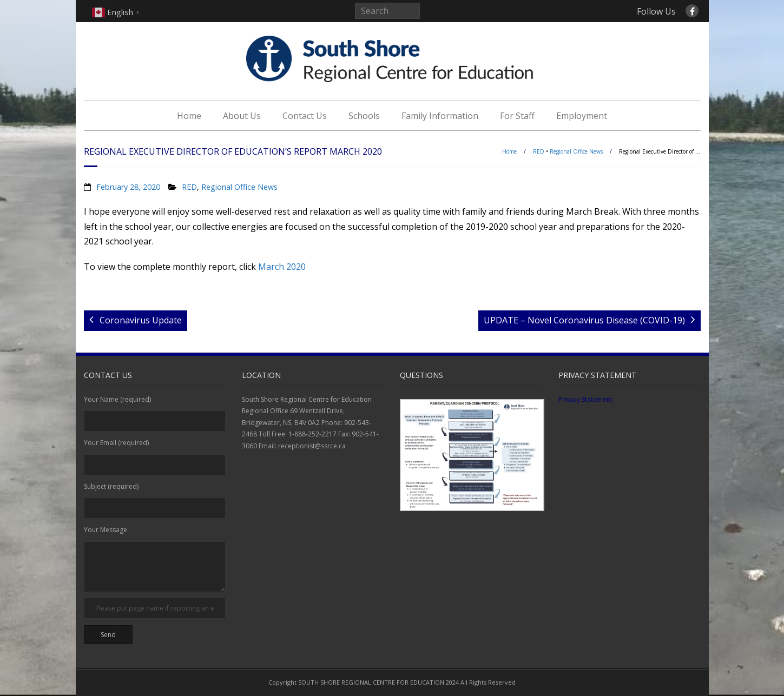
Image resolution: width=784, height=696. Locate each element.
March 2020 (282, 267)
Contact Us (305, 116)
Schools (364, 116)
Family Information (440, 116)
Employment (582, 116)
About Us (242, 116)
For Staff (517, 116)
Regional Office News (576, 151)
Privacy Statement (585, 399)
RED (539, 151)
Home (189, 116)
